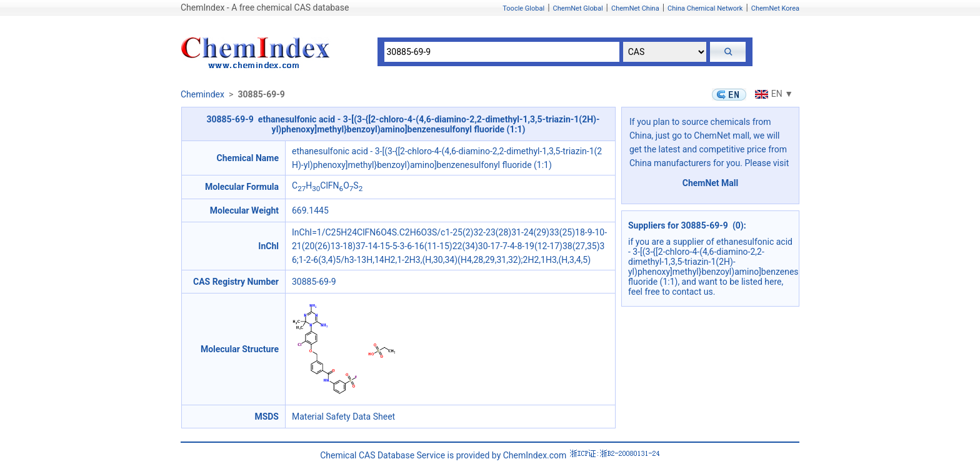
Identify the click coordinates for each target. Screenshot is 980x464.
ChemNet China (635, 8)
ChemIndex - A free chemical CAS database (265, 7)
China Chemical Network (705, 8)
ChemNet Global (578, 8)
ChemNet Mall (711, 183)
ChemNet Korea (775, 8)
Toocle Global (523, 8)
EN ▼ (772, 94)
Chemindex (202, 94)
